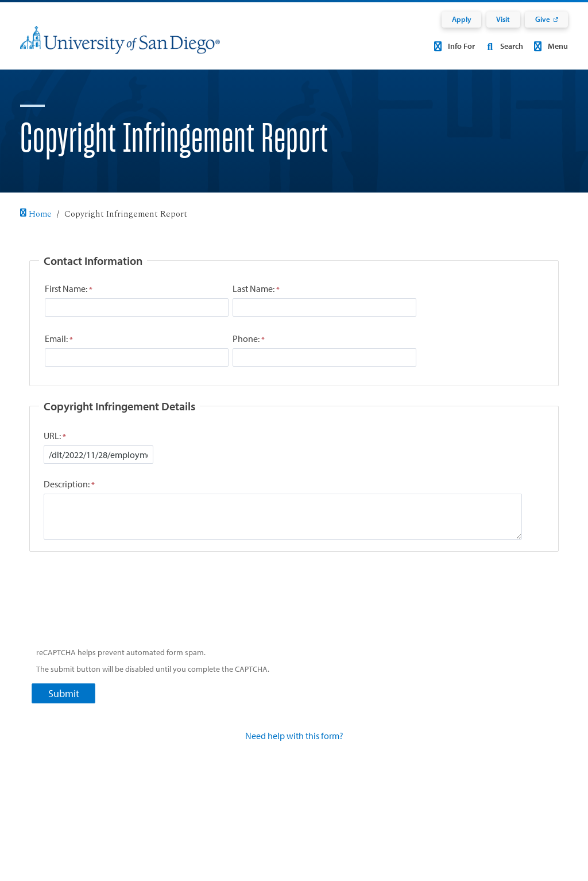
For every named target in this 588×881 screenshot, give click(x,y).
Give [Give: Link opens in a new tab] (543, 19)
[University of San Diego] (120, 47)
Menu (549, 46)
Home (36, 214)
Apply (462, 19)
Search (502, 46)
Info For (453, 46)
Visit (503, 19)
